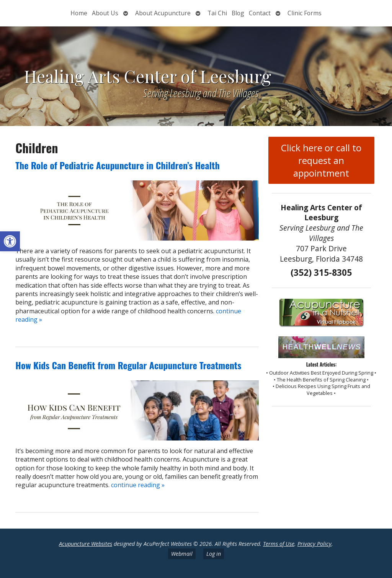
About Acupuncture (163, 13)
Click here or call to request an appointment (321, 160)
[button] (10, 241)
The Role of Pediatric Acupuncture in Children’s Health (117, 165)
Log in (214, 554)
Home (79, 13)
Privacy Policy (314, 544)
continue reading (138, 485)
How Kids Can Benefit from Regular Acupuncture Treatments (128, 365)
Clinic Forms (305, 13)
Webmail (182, 554)
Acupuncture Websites (86, 544)
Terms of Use (279, 544)
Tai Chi (217, 13)
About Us (105, 13)
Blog (238, 13)
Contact (260, 13)
